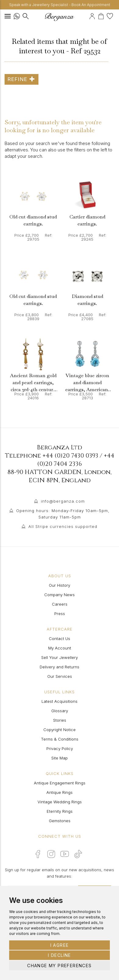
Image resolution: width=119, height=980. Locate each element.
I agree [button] (60, 945)
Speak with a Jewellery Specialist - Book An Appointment (60, 5)
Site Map (60, 758)
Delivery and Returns (60, 667)
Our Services (60, 676)
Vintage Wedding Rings (60, 802)
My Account (60, 648)
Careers (60, 604)
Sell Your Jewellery (60, 657)
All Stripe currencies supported (63, 526)
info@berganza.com (63, 501)
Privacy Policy (60, 748)
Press (60, 614)
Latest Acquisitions (60, 701)
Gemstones (60, 821)
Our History (60, 585)
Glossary (60, 711)
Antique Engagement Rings (60, 783)
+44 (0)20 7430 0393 (70, 456)
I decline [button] (60, 955)
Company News (60, 595)
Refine (22, 79)
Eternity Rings (60, 811)
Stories (60, 720)
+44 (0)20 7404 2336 (76, 460)
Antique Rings (60, 792)
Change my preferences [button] (59, 966)
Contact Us (60, 639)
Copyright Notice (60, 730)
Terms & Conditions (60, 739)
